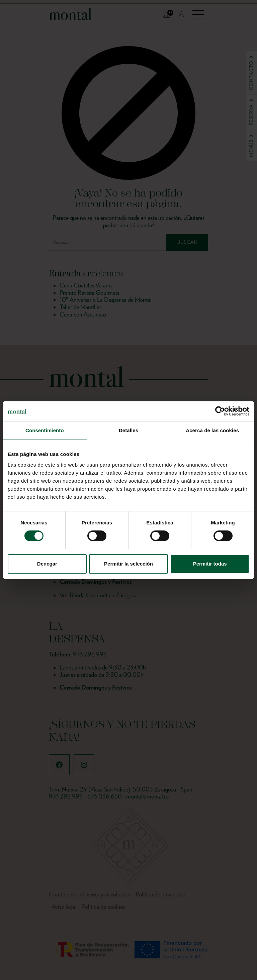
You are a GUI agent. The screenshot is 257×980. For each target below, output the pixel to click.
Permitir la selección (128, 564)
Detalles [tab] (128, 430)
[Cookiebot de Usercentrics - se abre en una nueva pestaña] (220, 411)
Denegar (47, 564)
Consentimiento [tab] (45, 430)
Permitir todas (210, 564)
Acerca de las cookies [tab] (212, 430)
